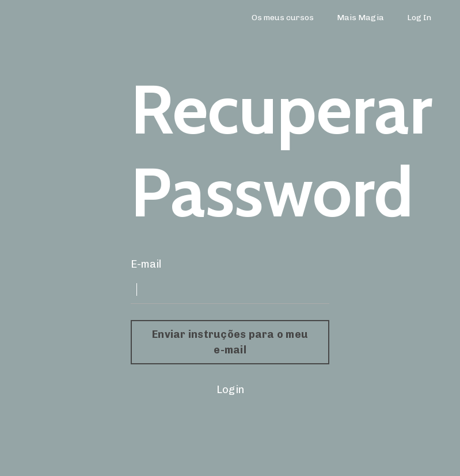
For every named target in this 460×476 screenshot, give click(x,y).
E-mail (146, 264)
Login (230, 390)
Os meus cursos (283, 18)
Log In (419, 18)
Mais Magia (360, 18)
